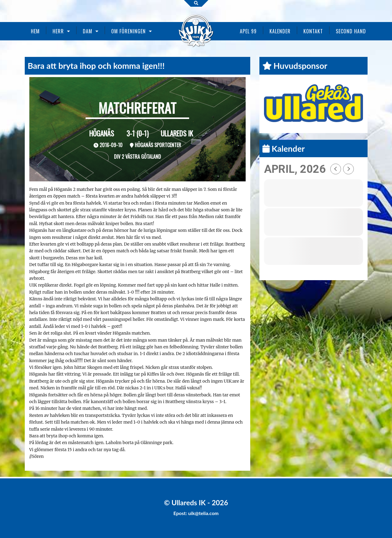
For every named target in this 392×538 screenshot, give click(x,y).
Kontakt (313, 31)
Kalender (280, 31)
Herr (58, 31)
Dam (88, 31)
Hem (35, 31)
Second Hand (351, 31)
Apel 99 (248, 31)
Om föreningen (128, 31)
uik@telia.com (203, 513)
